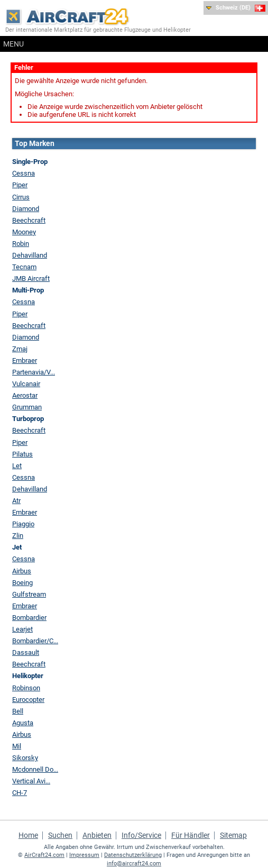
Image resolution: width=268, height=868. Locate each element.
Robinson (26, 688)
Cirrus (21, 197)
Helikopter (28, 676)
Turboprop (28, 419)
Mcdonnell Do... (35, 769)
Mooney (24, 232)
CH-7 (20, 793)
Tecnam (24, 267)
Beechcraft (29, 220)
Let (17, 466)
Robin (21, 244)
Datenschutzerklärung (133, 855)
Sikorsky (25, 758)
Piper (20, 185)
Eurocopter (28, 700)
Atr (16, 501)
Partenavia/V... (34, 372)
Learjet (22, 629)
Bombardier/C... (35, 641)
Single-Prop (30, 162)
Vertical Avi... (31, 781)
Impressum (84, 855)
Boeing (22, 583)
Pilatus (22, 454)
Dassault (26, 652)
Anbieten (97, 835)
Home (28, 835)
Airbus (22, 571)
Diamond (26, 209)
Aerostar (25, 395)
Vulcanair (26, 384)
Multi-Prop (28, 290)
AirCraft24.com (44, 855)
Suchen (60, 835)
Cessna (24, 173)
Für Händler (191, 835)
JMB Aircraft (31, 278)
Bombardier (29, 618)
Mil (17, 746)
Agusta (23, 723)
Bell (18, 711)
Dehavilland (30, 255)
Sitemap (233, 835)
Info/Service (141, 835)
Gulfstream (29, 594)
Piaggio (23, 524)
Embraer (25, 360)
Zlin (18, 536)
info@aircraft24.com (134, 864)
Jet (17, 547)
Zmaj (20, 349)
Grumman (27, 407)
